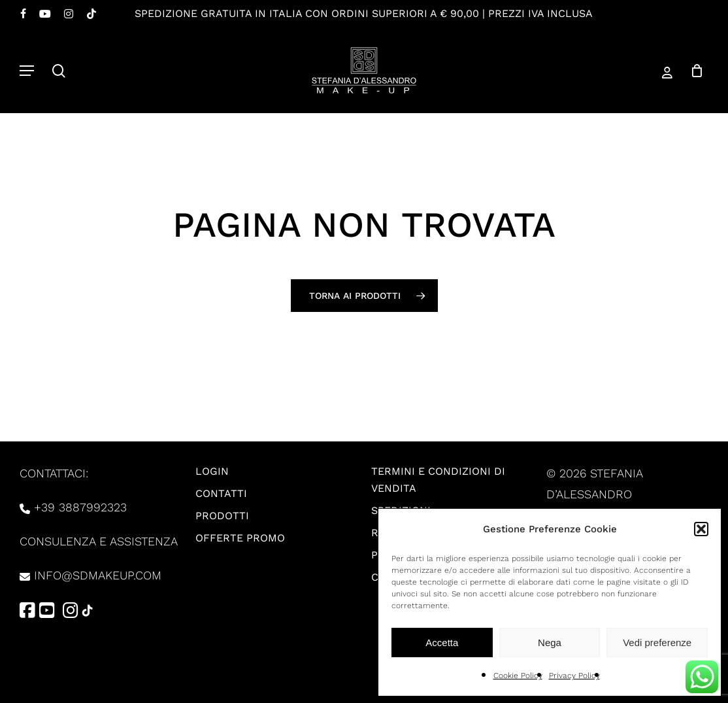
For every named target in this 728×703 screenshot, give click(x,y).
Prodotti (222, 516)
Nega (550, 643)
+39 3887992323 (80, 507)
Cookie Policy (518, 676)
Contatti (221, 493)
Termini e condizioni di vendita (438, 480)
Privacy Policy (574, 676)
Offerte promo (240, 538)
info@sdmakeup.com (98, 575)
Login (212, 471)
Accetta (442, 643)
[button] (701, 529)
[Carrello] (692, 70)
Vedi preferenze (657, 643)
